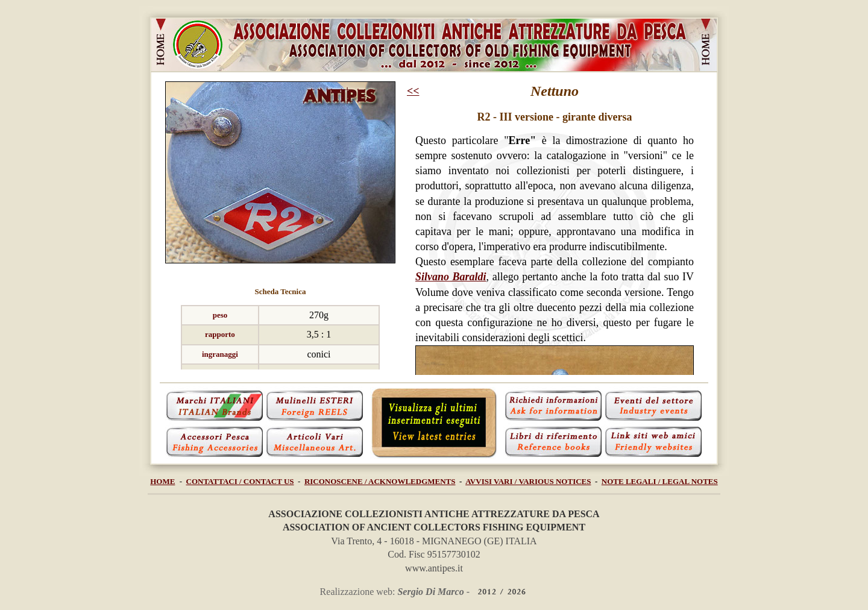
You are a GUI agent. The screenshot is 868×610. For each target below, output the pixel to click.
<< (413, 91)
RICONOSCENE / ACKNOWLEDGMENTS (380, 481)
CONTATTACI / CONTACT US (240, 481)
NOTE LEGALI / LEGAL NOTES (660, 481)
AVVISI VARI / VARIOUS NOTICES (528, 481)
